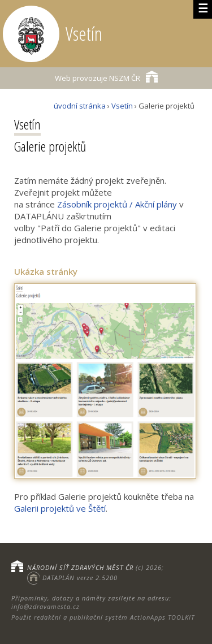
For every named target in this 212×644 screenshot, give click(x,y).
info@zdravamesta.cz (46, 606)
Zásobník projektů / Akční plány (117, 204)
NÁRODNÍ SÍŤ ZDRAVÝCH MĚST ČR (80, 567)
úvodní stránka (80, 106)
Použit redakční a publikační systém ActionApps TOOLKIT (103, 617)
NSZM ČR (106, 77)
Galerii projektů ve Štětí (60, 508)
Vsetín (122, 106)
